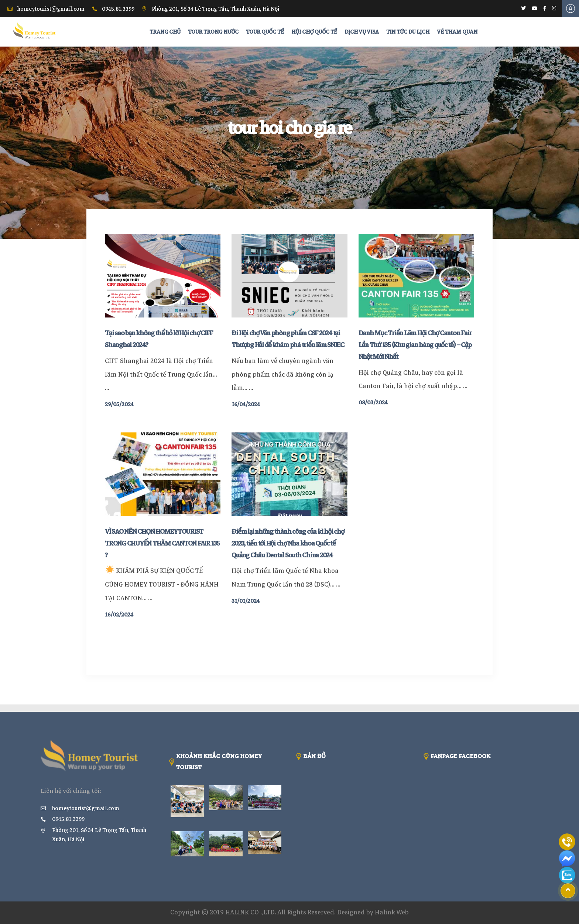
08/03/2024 (373, 402)
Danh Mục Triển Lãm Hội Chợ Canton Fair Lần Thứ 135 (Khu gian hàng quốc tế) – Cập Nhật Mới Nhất (415, 345)
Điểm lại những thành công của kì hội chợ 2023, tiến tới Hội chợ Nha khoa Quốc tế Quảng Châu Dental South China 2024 (288, 543)
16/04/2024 (246, 404)
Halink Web (392, 912)
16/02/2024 (119, 615)
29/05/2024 (119, 404)
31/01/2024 (246, 601)
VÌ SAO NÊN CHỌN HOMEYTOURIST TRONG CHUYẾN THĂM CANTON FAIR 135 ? (162, 543)
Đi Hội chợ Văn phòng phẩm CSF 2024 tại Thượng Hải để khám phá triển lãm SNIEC (288, 339)
